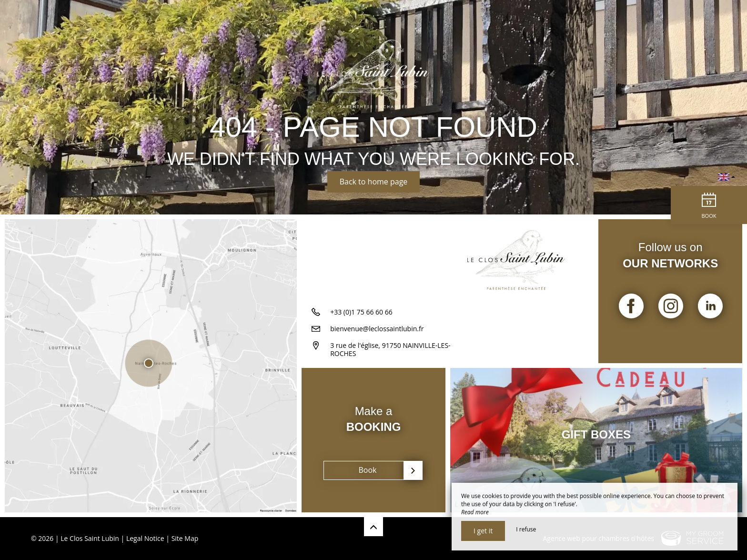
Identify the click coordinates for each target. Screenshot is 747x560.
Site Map (185, 538)
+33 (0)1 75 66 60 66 (361, 312)
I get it (483, 531)
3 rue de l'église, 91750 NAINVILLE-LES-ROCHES (390, 349)
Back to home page (374, 182)
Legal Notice (145, 538)
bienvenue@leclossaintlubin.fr (377, 329)
